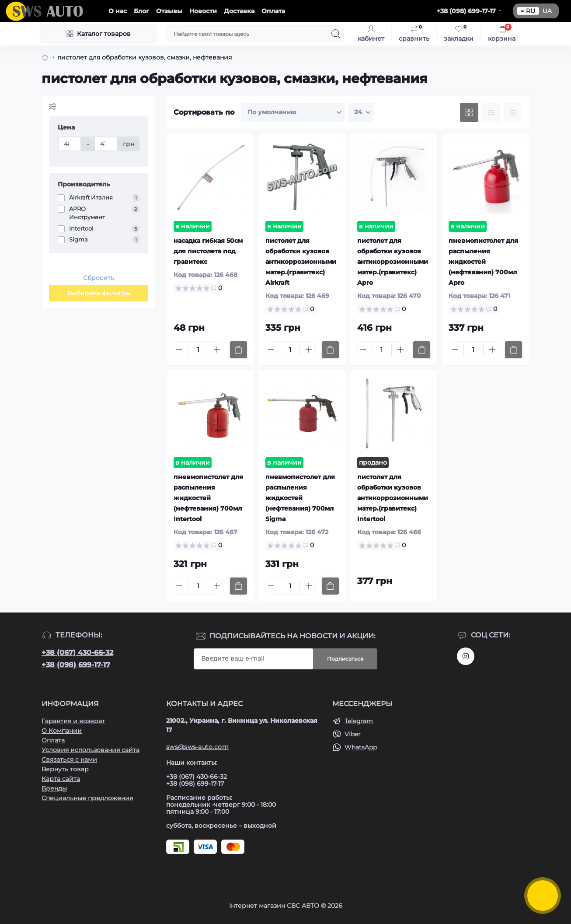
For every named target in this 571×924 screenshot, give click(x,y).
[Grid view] (469, 112)
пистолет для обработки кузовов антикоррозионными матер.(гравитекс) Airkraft (301, 262)
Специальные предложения (87, 798)
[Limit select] (361, 112)
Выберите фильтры (99, 293)
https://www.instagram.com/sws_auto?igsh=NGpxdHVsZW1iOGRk (466, 656)
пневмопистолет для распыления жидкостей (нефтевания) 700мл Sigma (300, 498)
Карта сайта (61, 779)
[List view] (491, 112)
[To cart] (238, 350)
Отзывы (169, 11)
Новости (203, 11)
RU (528, 11)
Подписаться (345, 659)
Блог (141, 11)
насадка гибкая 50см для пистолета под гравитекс (208, 251)
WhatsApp (361, 747)
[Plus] (217, 350)
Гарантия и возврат (73, 721)
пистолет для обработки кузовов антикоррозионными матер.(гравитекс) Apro (393, 262)
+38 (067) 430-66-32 (77, 653)
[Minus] (179, 350)
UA (547, 11)
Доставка (239, 11)
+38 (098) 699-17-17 (76, 665)
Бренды (54, 788)
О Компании (62, 731)
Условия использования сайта (91, 750)
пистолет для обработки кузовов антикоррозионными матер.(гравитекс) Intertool (393, 498)
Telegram (359, 721)
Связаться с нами (69, 759)
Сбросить (99, 278)
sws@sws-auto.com (197, 747)
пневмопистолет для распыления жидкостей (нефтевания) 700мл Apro (483, 262)
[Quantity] (198, 350)
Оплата (273, 11)
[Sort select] (293, 112)
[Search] (336, 34)
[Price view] (513, 112)
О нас (118, 11)
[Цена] (70, 144)
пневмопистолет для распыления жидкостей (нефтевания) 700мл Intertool (208, 498)
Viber (353, 734)
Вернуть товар (65, 769)
